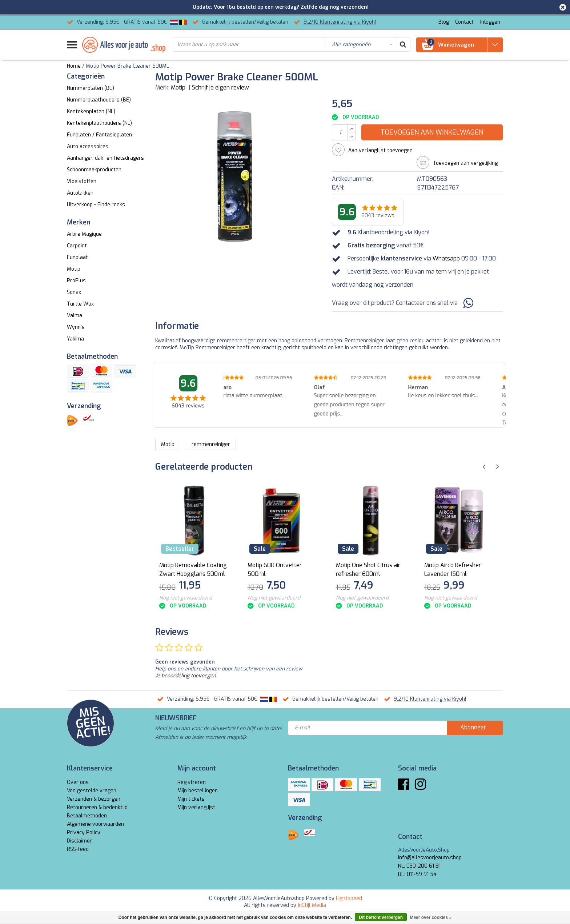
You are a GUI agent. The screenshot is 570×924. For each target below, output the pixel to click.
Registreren (192, 782)
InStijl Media (312, 905)
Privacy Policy (84, 833)
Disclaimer (79, 841)
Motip (178, 87)
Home (74, 66)
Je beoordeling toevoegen (186, 676)
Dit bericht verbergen (381, 917)
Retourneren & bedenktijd (97, 807)
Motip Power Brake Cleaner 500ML (127, 66)
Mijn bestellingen (198, 791)
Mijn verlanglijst (196, 807)
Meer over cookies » (431, 917)
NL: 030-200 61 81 (419, 866)
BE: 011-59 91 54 (417, 874)
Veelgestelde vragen (92, 791)
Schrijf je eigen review (220, 87)
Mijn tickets (191, 799)
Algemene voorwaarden (95, 824)
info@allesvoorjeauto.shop (430, 858)
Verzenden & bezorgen (94, 799)
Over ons (78, 782)
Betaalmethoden (87, 816)
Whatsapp (446, 258)
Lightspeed (349, 898)
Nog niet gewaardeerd (186, 598)
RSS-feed (78, 849)
